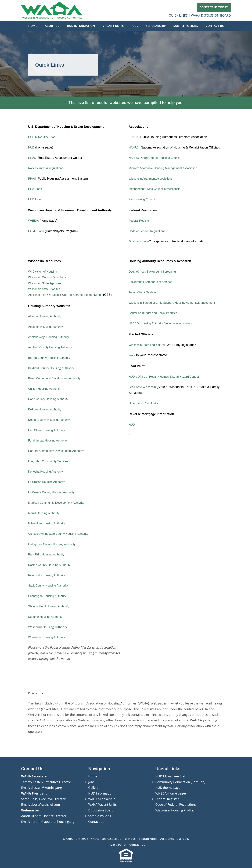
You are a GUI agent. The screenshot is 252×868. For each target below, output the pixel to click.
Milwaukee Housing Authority (48, 523)
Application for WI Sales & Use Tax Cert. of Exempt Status (69, 295)
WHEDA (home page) (171, 793)
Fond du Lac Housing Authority (50, 440)
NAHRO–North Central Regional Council (157, 158)
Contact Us (96, 822)
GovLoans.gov (139, 241)
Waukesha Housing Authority (48, 637)
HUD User (35, 199)
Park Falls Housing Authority (48, 554)
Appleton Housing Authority (47, 327)
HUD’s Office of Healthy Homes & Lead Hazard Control (167, 377)
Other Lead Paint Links (145, 403)
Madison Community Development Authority (59, 503)
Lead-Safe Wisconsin (144, 387)
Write (133, 355)
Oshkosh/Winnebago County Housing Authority (61, 534)
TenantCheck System (143, 292)
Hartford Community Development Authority (58, 451)
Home (93, 776)
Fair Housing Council (143, 199)
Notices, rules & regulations (47, 168)
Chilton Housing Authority (46, 389)
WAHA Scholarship (102, 799)
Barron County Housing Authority (51, 358)
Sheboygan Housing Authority (49, 596)
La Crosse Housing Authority (48, 482)
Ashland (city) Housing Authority (50, 337)
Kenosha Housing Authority (47, 472)
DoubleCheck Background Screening (154, 272)
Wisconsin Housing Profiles (175, 810)
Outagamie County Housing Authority (54, 544)
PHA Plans (36, 189)
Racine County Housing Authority (51, 565)
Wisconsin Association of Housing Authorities (52, 10)
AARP (133, 435)
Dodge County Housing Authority (51, 420)
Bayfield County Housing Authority (53, 368)
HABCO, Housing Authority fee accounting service (163, 323)
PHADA (134, 137)
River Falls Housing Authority (48, 575)
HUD (32, 147)
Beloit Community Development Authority (57, 378)
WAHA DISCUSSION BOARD (211, 15)
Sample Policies (100, 816)
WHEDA (34, 221)
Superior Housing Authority (47, 617)
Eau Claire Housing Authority (48, 430)
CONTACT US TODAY (214, 7)
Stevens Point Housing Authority (51, 606)
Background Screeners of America (152, 282)
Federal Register (140, 221)
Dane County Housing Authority (50, 399)
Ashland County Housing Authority (52, 347)
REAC (33, 158)
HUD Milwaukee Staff (43, 137)
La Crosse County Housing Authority (53, 492)
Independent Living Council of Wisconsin (157, 189)
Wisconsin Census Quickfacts (49, 277)
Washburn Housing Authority (49, 627)
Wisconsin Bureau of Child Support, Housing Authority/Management (176, 303)
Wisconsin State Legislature (148, 345)
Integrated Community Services (50, 461)
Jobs (91, 782)
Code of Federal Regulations (149, 231)
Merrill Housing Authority (45, 513)
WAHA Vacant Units (102, 804)
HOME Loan (37, 231)
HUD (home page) (168, 788)
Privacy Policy (117, 845)
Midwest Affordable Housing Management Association (166, 168)
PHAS (32, 179)
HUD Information (101, 793)
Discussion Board (101, 810)
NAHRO (134, 147)
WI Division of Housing (44, 272)
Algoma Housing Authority (46, 316)
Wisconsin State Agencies (46, 283)
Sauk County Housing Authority (50, 585)
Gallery (93, 788)
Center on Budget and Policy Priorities (155, 313)
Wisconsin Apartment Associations (153, 179)
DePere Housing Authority (46, 409)
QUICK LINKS (178, 15)
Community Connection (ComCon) (180, 782)
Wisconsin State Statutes (46, 289)
